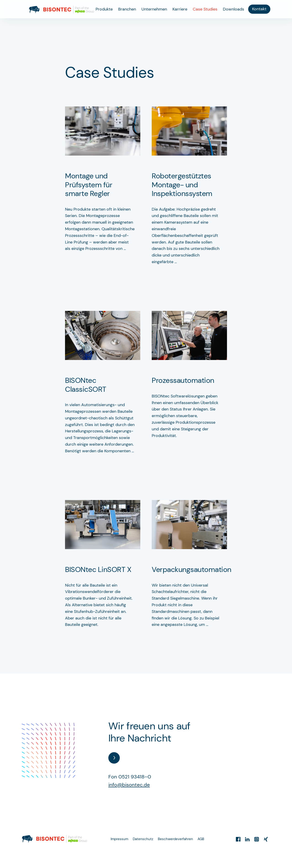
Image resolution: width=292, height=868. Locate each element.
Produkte (104, 9)
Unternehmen (154, 9)
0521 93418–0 (135, 777)
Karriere (180, 9)
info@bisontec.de (129, 785)
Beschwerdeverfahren (175, 839)
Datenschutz (143, 839)
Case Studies (205, 9)
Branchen (127, 9)
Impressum (119, 839)
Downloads (233, 9)
